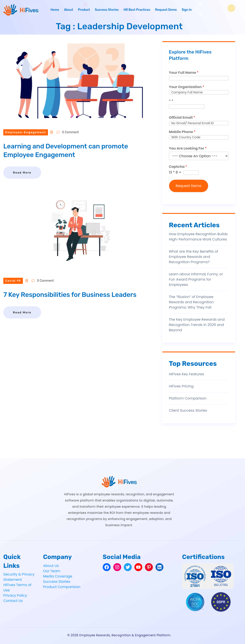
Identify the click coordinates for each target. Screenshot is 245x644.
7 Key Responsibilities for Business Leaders (70, 295)
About (69, 10)
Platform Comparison (188, 398)
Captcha (178, 167)
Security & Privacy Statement (19, 577)
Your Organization (187, 87)
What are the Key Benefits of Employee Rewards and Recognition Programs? (194, 257)
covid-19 (13, 281)
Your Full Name (184, 73)
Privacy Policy (15, 595)
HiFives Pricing (181, 386)
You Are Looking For (188, 149)
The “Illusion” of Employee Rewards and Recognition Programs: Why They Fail (191, 302)
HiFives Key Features (186, 374)
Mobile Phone (182, 132)
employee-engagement (26, 132)
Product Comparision (62, 587)
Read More (22, 173)
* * (171, 101)
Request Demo (166, 10)
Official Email (182, 118)
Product (84, 10)
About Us (51, 566)
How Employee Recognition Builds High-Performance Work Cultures (198, 237)
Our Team (52, 571)
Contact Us (13, 601)
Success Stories (107, 10)
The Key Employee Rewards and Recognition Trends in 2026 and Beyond (197, 325)
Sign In (187, 10)
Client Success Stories (188, 410)
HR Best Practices (137, 10)
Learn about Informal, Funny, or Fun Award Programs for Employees (196, 279)
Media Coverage (58, 576)
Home (55, 10)
